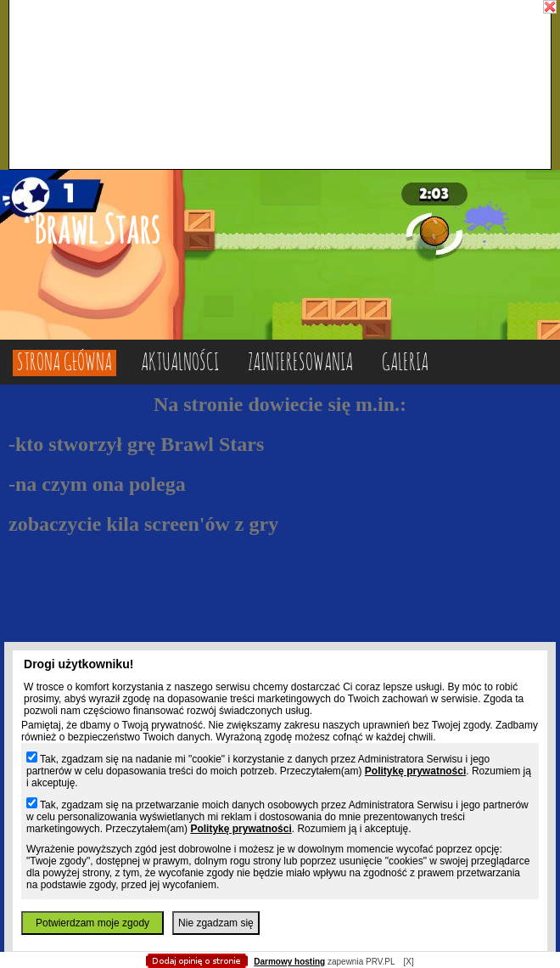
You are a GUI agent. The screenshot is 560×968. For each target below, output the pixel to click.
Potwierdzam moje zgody (92, 923)
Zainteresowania (300, 363)
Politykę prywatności (415, 771)
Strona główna (64, 363)
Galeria (405, 363)
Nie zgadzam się (216, 923)
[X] (408, 962)
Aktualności (180, 363)
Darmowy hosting (289, 962)
